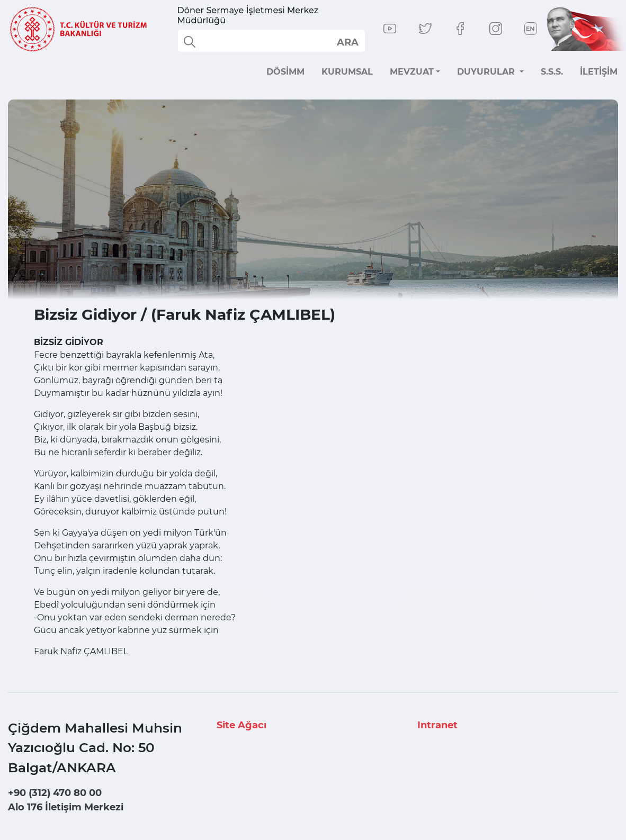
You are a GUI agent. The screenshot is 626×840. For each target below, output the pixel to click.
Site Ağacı (242, 725)
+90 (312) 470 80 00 (55, 793)
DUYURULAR (487, 72)
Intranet (437, 725)
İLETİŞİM (599, 72)
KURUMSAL (347, 72)
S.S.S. (552, 72)
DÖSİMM (285, 72)
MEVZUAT (412, 72)
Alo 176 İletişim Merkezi (66, 807)
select (347, 42)
